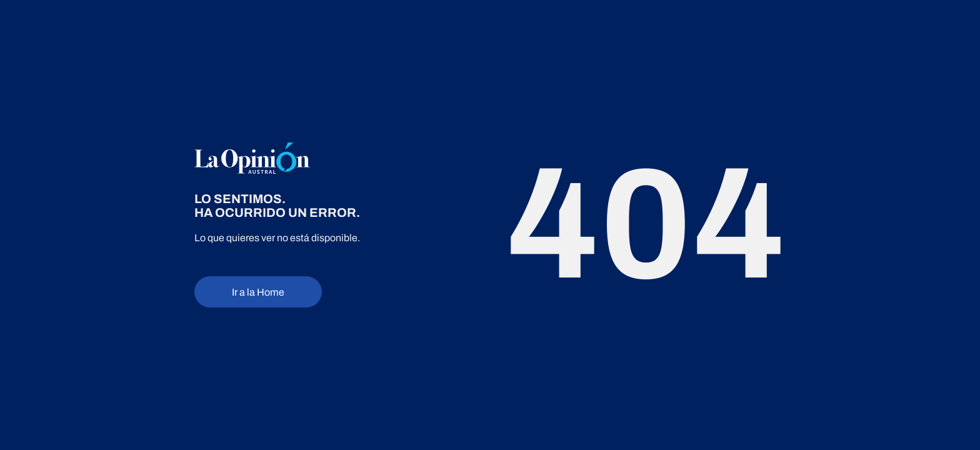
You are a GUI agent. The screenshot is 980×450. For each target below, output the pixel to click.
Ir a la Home (258, 292)
